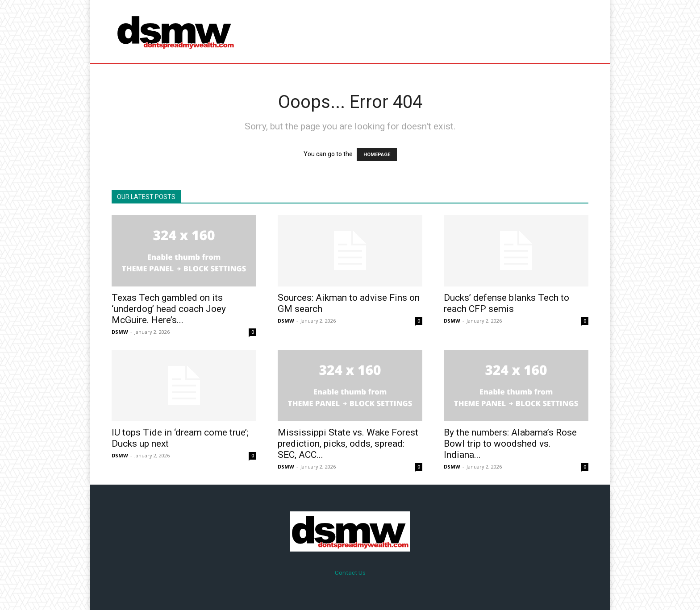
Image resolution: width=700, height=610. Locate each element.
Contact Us (350, 573)
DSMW (120, 332)
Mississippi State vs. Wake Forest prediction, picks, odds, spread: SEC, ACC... (348, 444)
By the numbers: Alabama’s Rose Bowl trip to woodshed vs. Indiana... (510, 444)
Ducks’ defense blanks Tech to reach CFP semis (506, 303)
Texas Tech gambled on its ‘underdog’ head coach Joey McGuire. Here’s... (169, 309)
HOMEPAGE (377, 155)
